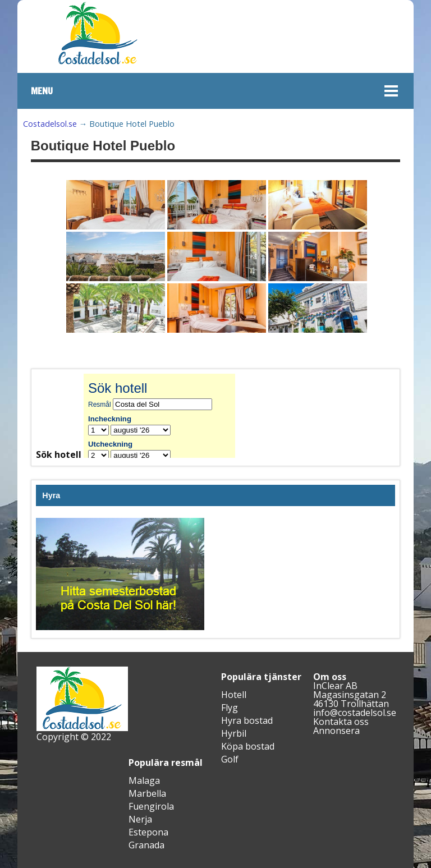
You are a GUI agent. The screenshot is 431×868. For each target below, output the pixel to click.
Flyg (230, 708)
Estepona (148, 832)
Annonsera (336, 731)
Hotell (234, 695)
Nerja (140, 819)
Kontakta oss (341, 722)
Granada (146, 845)
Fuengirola (151, 806)
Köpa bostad (248, 746)
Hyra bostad (247, 720)
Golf (230, 759)
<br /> (168, 416)
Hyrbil (234, 733)
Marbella (147, 793)
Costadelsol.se (50, 124)
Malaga (144, 780)
